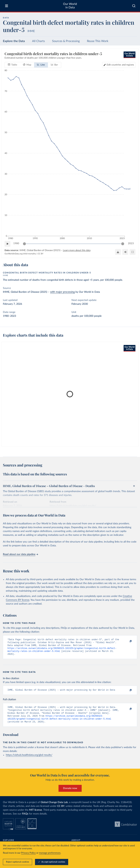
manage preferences (50, 853)
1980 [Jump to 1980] (16, 244)
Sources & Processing (66, 41)
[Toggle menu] (7, 6)
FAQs (25, 819)
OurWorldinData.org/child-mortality (20, 254)
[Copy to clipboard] (127, 641)
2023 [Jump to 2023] (131, 244)
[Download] (118, 252)
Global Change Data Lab (54, 807)
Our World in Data (70, 6)
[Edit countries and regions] (119, 65)
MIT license (36, 815)
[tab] (12, 65)
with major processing (62, 292)
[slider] (24, 244)
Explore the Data (14, 41)
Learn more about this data (77, 250)
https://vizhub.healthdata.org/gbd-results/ (29, 760)
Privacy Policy (28, 853)
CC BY (41, 254)
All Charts (38, 41)
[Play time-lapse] (7, 244)
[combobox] (134, 6)
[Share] (125, 252)
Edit (120, 65)
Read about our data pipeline (20, 554)
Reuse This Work (98, 41)
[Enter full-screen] (133, 252)
